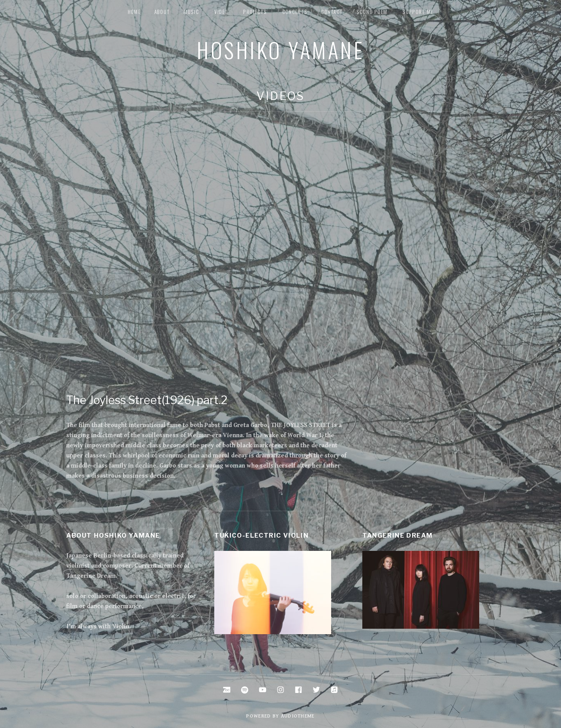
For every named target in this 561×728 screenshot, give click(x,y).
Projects (255, 12)
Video (221, 12)
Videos (280, 96)
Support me (418, 12)
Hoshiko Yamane (280, 49)
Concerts (295, 12)
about (162, 12)
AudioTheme (298, 716)
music (191, 12)
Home (134, 12)
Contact (332, 12)
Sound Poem (372, 12)
